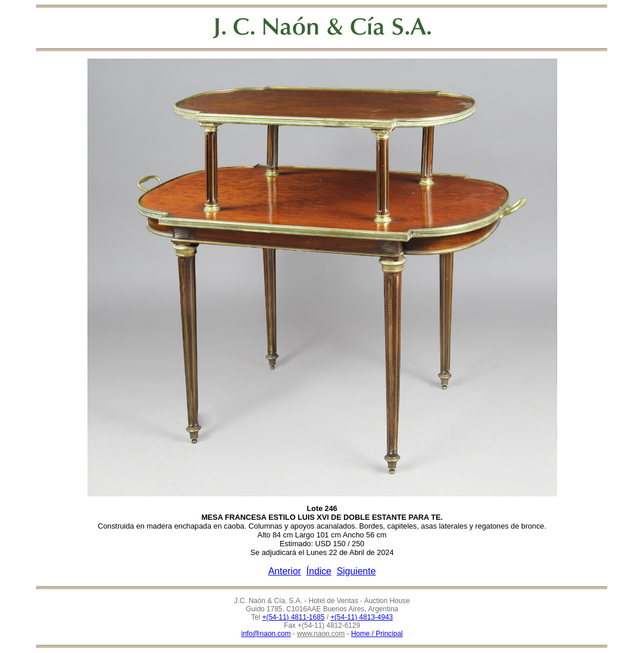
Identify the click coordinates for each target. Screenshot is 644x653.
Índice (319, 571)
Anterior (285, 571)
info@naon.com (266, 634)
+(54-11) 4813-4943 (362, 617)
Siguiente (356, 571)
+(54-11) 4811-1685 (293, 617)
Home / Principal (377, 634)
